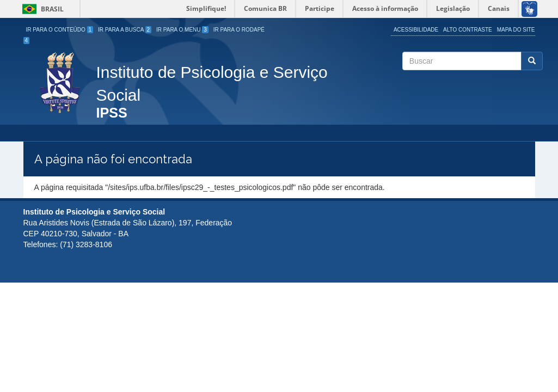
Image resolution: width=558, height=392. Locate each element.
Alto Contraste (468, 30)
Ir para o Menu (182, 30)
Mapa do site (516, 30)
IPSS (112, 114)
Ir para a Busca (125, 30)
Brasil (41, 9)
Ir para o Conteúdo (60, 30)
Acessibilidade (416, 30)
